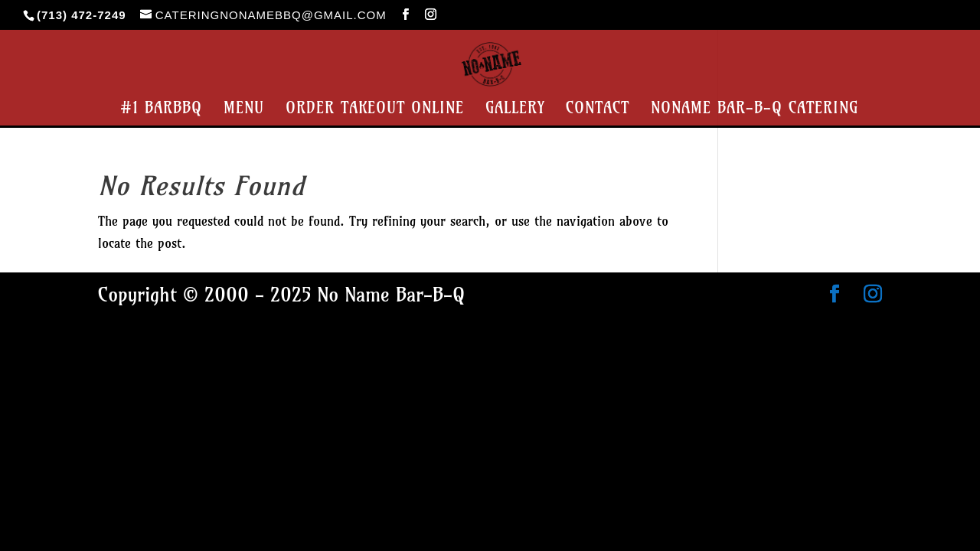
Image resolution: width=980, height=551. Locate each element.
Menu (244, 110)
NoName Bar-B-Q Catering (755, 110)
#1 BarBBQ (161, 110)
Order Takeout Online (375, 110)
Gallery (515, 110)
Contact (598, 110)
